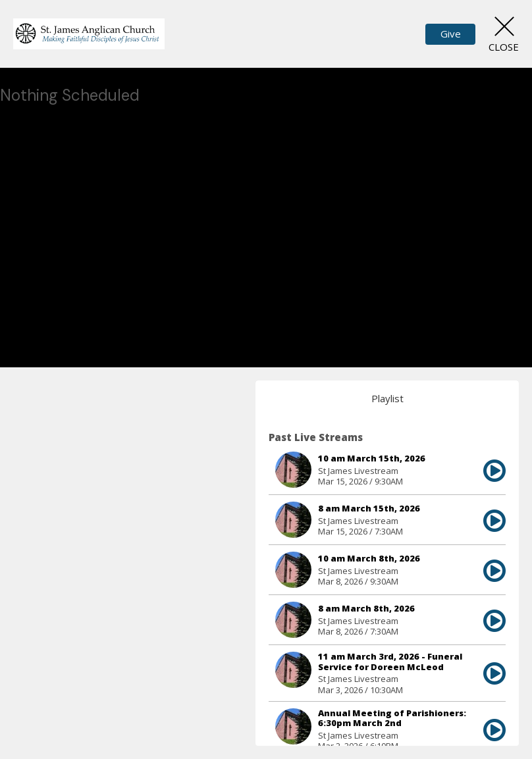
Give (451, 34)
